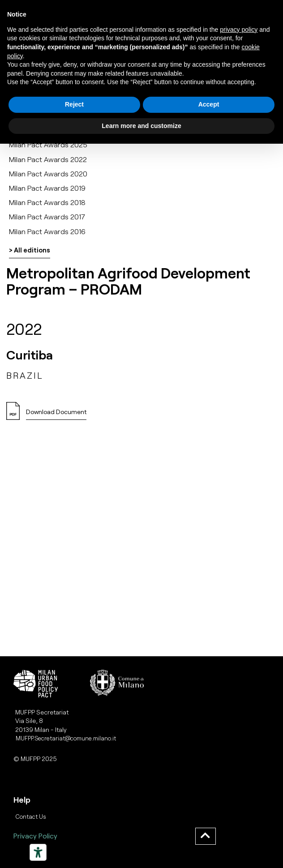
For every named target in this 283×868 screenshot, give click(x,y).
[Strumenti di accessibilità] (38, 852)
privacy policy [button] (239, 30)
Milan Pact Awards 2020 (48, 173)
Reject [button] (74, 104)
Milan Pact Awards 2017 (47, 216)
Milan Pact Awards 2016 (47, 231)
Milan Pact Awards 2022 (48, 159)
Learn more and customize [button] (141, 126)
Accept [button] (209, 104)
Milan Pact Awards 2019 (47, 188)
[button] (56, 414)
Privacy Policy (35, 836)
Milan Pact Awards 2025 (48, 144)
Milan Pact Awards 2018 (47, 202)
